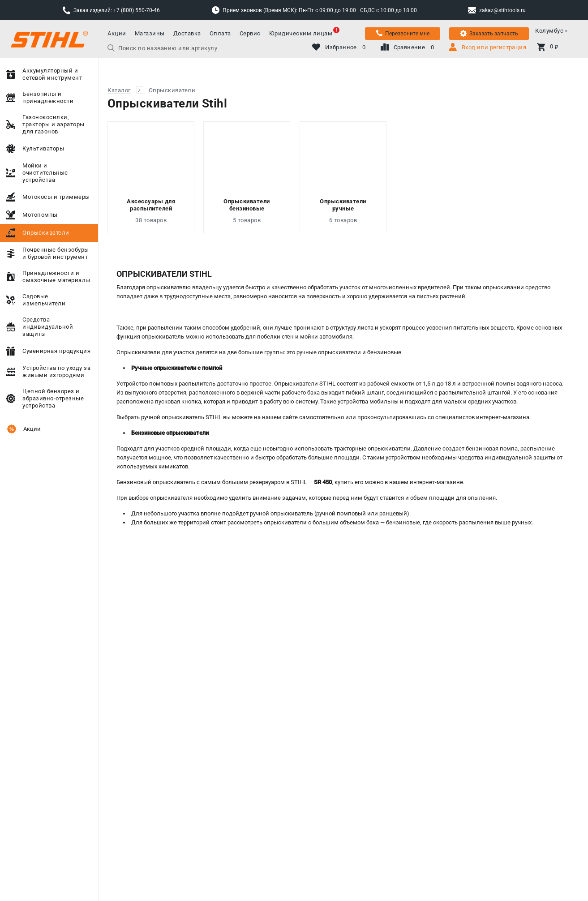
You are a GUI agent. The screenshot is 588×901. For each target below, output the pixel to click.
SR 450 (323, 482)
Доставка (187, 33)
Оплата (220, 33)
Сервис (250, 33)
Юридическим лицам (301, 33)
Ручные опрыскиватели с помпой (177, 368)
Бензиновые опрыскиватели (170, 433)
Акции (117, 33)
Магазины (150, 33)
